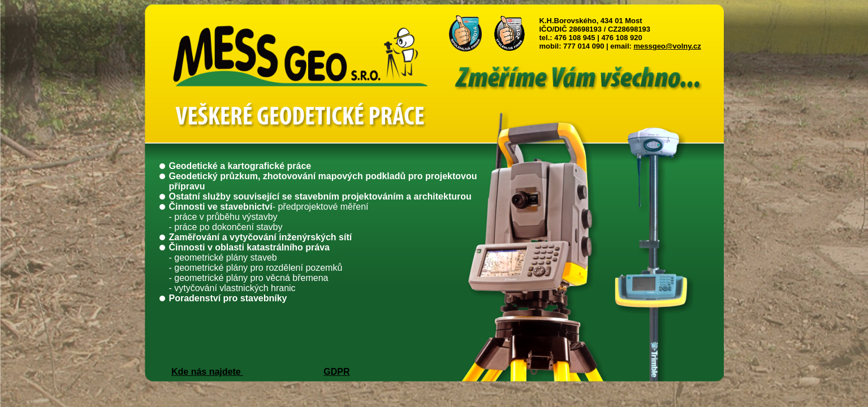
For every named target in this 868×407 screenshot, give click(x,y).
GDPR (336, 372)
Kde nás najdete (207, 372)
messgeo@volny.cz (667, 46)
